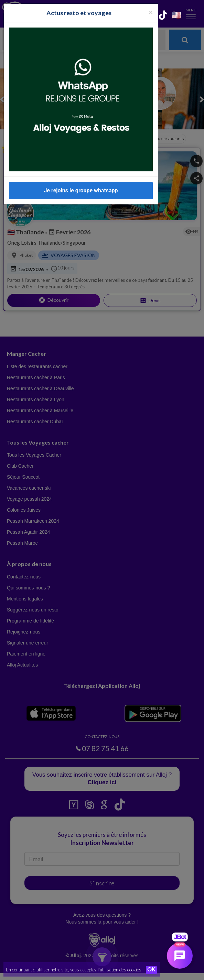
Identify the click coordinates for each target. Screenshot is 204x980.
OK (151, 970)
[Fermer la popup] (151, 4)
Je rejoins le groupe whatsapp (81, 183)
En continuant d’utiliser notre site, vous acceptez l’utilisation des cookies (74, 970)
